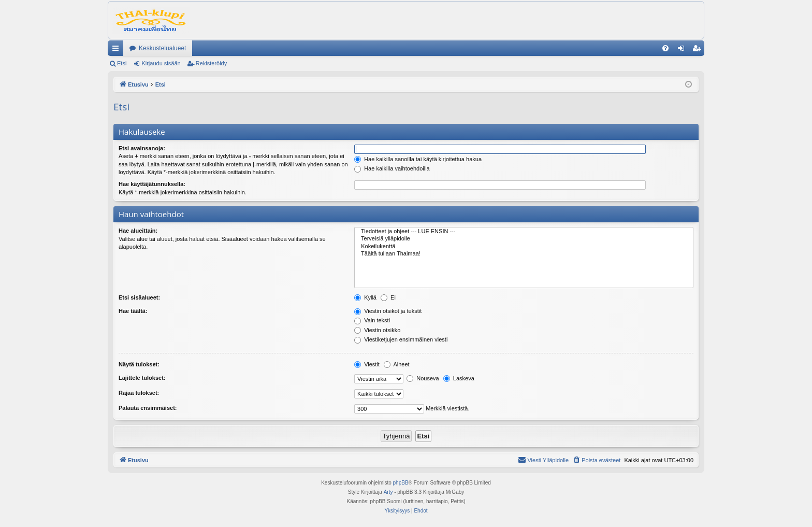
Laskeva (459, 378)
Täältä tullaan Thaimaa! (524, 254)
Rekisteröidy (212, 63)
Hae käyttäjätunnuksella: (152, 184)
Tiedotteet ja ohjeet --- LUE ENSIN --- (524, 232)
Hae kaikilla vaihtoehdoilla (392, 168)
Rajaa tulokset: (139, 393)
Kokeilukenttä (524, 247)
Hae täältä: (133, 311)
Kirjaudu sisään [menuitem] (683, 50)
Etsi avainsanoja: (142, 148)
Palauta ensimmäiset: (148, 408)
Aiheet (397, 364)
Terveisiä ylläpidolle (524, 239)
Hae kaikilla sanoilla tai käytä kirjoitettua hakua (418, 159)
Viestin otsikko (377, 330)
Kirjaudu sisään (161, 63)
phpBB (401, 483)
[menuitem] (665, 48)
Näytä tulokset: (139, 364)
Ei (388, 297)
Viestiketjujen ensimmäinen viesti (401, 339)
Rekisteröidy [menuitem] (699, 50)
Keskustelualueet (162, 48)
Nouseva (423, 378)
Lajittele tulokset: (142, 378)
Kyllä (365, 297)
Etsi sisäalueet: (139, 297)
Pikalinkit (118, 50)
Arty (388, 492)
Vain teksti (372, 320)
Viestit (367, 364)
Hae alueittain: (138, 231)
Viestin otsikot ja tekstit (388, 311)
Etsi (122, 63)
